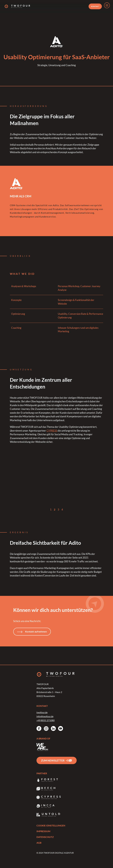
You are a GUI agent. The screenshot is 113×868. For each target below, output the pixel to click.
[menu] (107, 5)
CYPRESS (52, 431)
